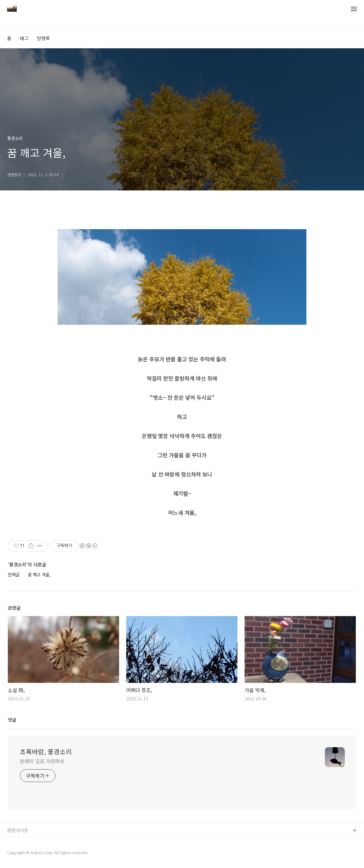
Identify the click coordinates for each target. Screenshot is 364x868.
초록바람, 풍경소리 (46, 751)
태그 (24, 38)
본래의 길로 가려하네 (42, 761)
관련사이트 (18, 830)
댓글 (12, 720)
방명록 (43, 38)
